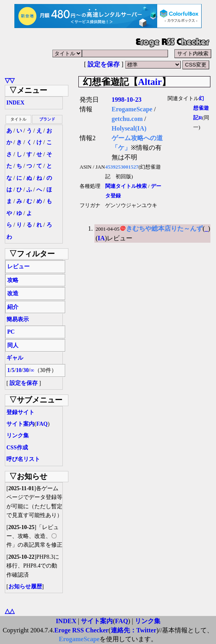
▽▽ (10, 80)
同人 (13, 345)
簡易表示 (18, 319)
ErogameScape (132, 109)
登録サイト (20, 412)
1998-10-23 (127, 100)
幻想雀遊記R (201, 108)
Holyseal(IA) (129, 128)
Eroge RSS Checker (82, 630)
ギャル (15, 358)
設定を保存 (104, 64)
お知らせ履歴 (25, 587)
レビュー (18, 267)
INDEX (15, 103)
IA (101, 238)
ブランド (47, 119)
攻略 (13, 280)
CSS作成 (17, 448)
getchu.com (127, 119)
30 (26, 370)
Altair (150, 82)
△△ (10, 611)
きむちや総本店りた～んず (164, 228)
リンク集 (18, 436)
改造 (13, 293)
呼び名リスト (23, 459)
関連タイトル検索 (126, 186)
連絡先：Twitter (134, 630)
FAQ (42, 424)
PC (11, 332)
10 (19, 370)
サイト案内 (20, 424)
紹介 (13, 307)
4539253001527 (122, 167)
